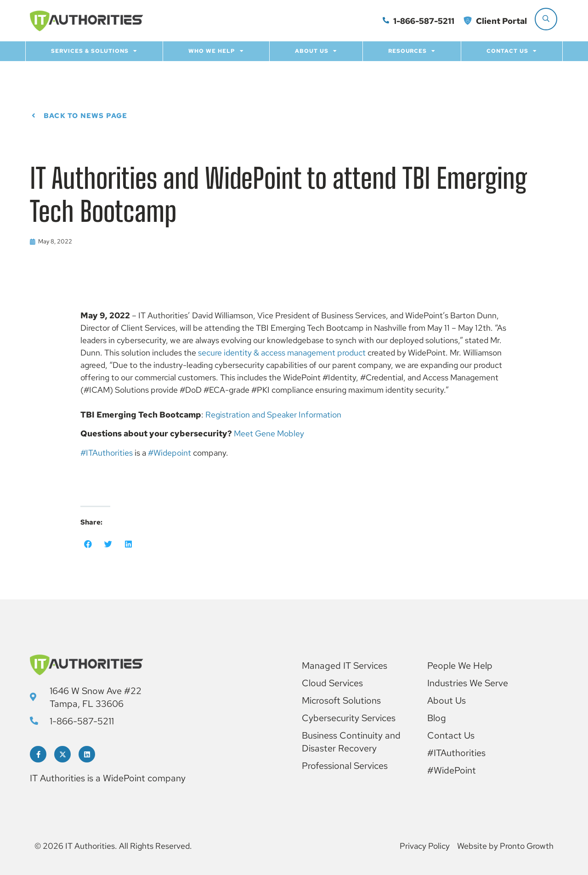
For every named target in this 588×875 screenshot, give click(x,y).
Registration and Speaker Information (273, 415)
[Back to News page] (33, 116)
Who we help (216, 51)
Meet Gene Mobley (269, 433)
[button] (88, 544)
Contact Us (512, 51)
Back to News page (85, 116)
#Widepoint (170, 453)
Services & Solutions (94, 51)
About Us (316, 51)
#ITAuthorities (107, 453)
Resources (412, 51)
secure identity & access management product (282, 353)
